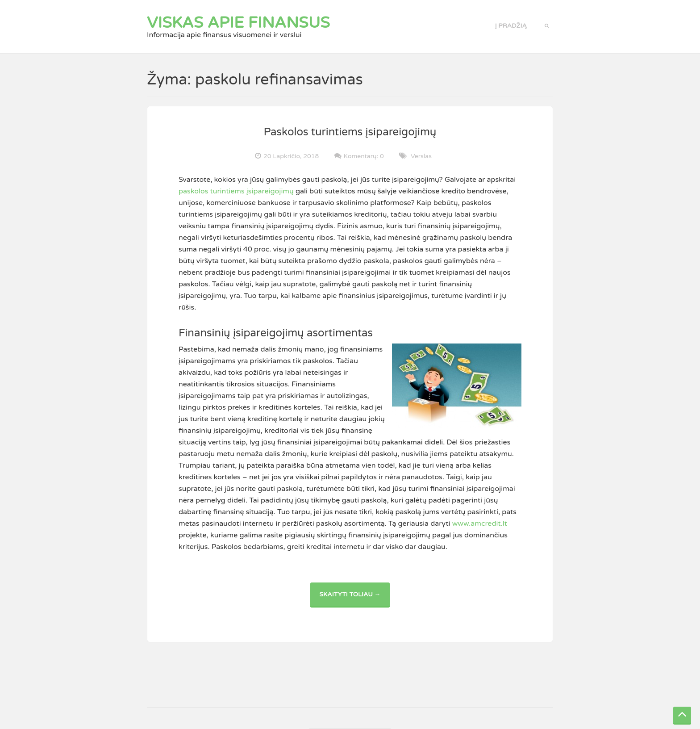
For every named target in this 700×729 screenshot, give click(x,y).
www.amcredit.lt (480, 524)
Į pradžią (511, 26)
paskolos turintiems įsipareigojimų (236, 191)
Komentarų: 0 (364, 156)
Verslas (421, 156)
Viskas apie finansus (238, 23)
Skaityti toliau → (354, 599)
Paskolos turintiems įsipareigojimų (350, 132)
